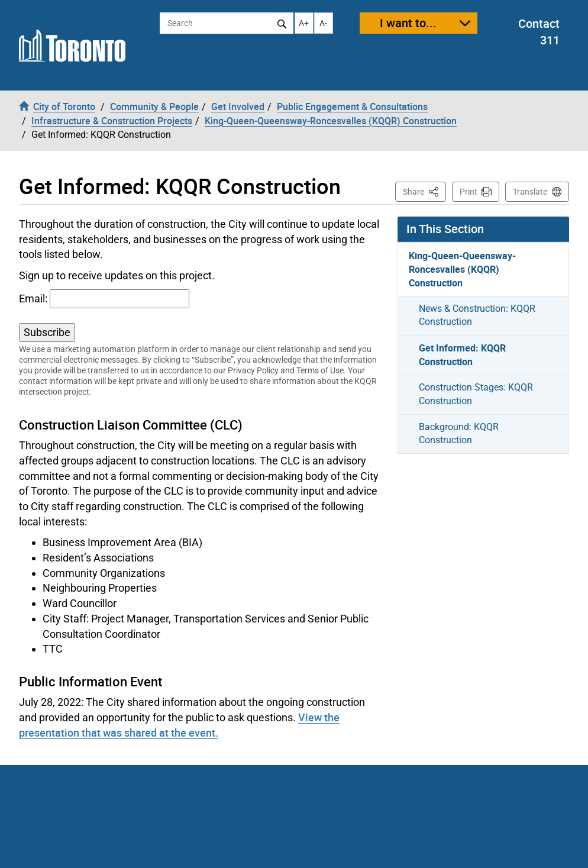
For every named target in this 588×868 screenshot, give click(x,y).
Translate (530, 192)
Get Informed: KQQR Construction (462, 355)
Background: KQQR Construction (459, 434)
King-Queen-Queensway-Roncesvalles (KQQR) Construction (462, 269)
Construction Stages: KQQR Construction (476, 394)
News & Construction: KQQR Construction (477, 315)
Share (424, 191)
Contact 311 (539, 32)
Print (469, 192)
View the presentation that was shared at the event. (179, 725)
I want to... (408, 23)
